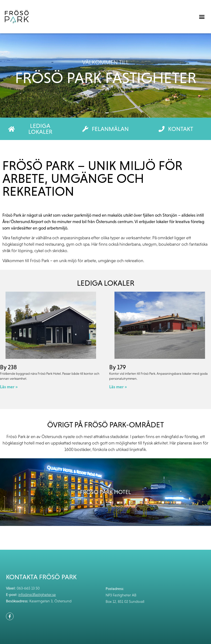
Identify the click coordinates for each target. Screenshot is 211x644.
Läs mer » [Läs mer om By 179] (118, 387)
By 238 (8, 367)
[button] (202, 17)
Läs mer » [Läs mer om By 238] (9, 387)
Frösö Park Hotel (105, 492)
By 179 (118, 367)
